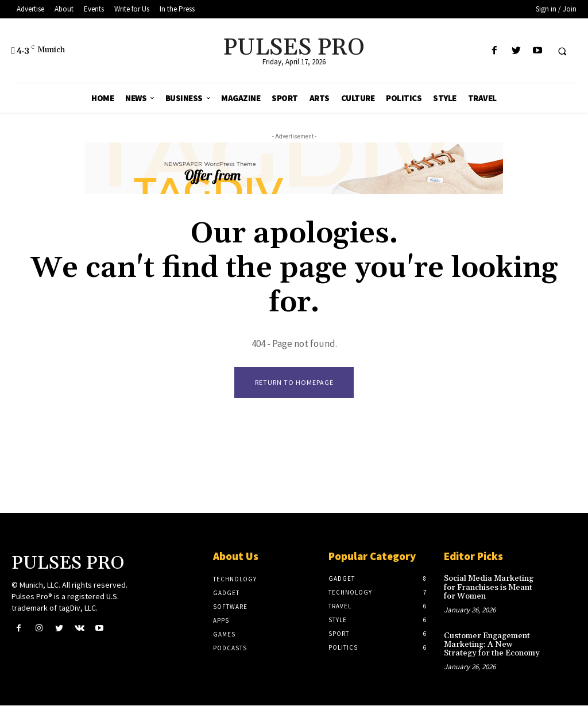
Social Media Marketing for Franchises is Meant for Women (489, 588)
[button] (562, 51)
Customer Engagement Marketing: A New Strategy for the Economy (492, 645)
